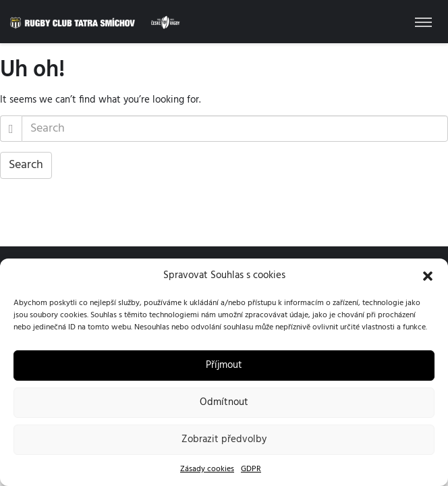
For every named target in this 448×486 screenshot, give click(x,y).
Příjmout (224, 365)
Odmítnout (224, 402)
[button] (428, 276)
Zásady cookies (207, 469)
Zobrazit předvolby (224, 439)
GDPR (251, 469)
